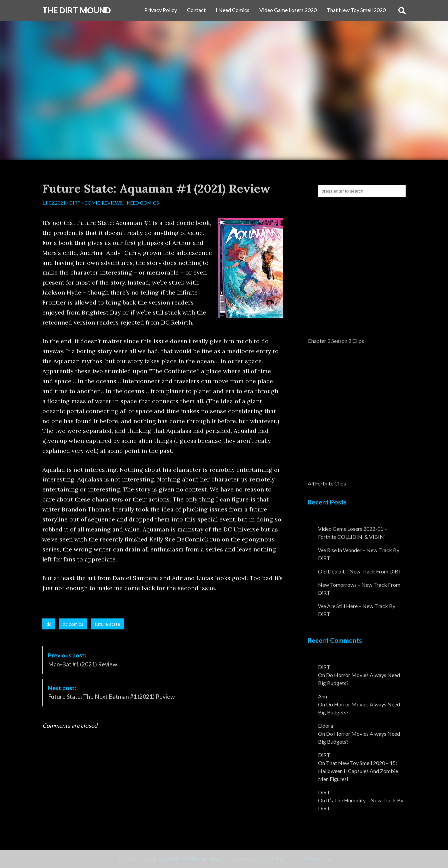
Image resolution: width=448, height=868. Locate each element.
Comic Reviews (103, 203)
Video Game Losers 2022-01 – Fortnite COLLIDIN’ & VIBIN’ (352, 533)
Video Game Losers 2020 (288, 10)
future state (107, 624)
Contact (196, 10)
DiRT (75, 203)
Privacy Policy (161, 10)
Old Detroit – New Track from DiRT (360, 571)
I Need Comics (232, 10)
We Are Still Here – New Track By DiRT (357, 610)
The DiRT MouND (76, 10)
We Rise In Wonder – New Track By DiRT (359, 554)
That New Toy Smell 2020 (356, 10)
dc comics (73, 624)
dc (49, 624)
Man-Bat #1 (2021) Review (82, 660)
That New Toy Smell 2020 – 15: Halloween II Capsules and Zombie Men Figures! (358, 771)
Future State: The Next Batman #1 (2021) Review (111, 692)
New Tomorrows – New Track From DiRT (359, 589)
